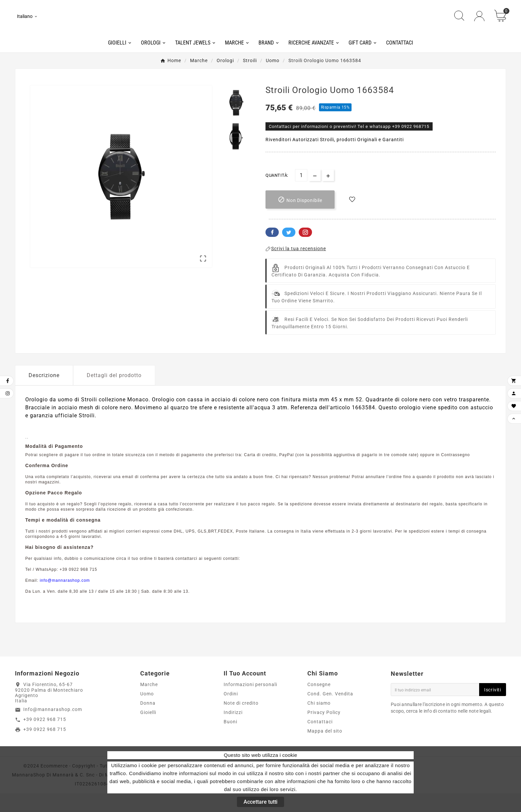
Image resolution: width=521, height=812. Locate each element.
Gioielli (148, 731)
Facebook (272, 251)
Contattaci (320, 740)
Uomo (147, 712)
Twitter (289, 251)
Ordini (231, 712)
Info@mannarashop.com (53, 728)
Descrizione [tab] (44, 394)
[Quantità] (301, 194)
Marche (149, 703)
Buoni (230, 740)
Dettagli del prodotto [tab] (114, 394)
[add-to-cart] (300, 218)
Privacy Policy (324, 731)
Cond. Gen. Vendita (330, 712)
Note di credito (241, 722)
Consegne (319, 703)
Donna (148, 722)
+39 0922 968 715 (45, 738)
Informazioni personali (250, 703)
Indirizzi (233, 731)
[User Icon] (479, 26)
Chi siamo (319, 722)
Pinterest (305, 251)
